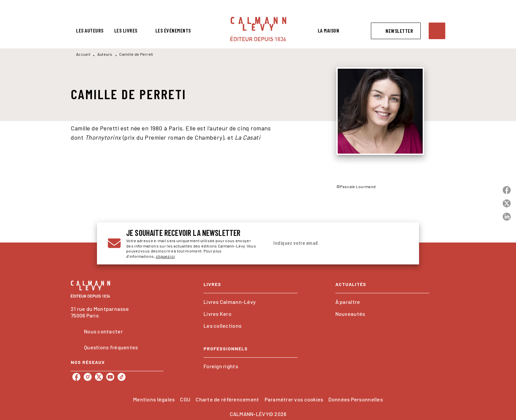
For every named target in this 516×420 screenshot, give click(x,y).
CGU (185, 399)
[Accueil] (258, 29)
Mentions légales (154, 399)
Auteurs (105, 54)
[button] (396, 31)
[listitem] (76, 377)
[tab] (90, 31)
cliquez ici (165, 256)
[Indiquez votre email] (330, 243)
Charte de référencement (227, 399)
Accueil (83, 54)
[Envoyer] (400, 244)
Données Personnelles (355, 399)
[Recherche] (437, 31)
